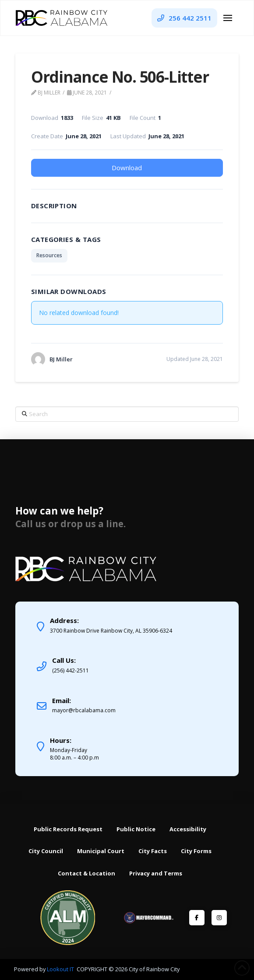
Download (127, 168)
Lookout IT (61, 969)
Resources (49, 255)
